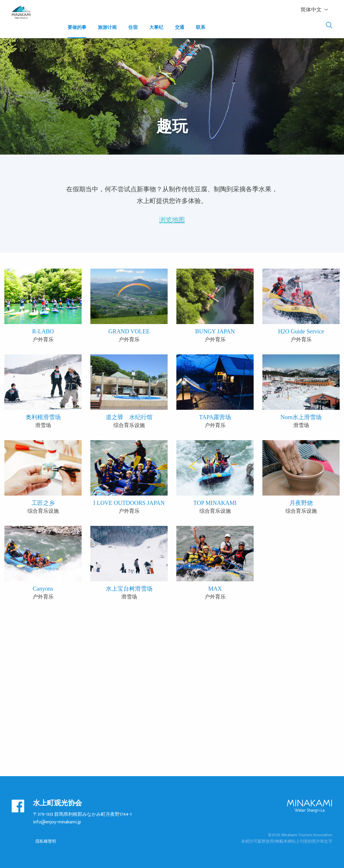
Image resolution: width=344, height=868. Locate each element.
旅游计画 (107, 28)
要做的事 (77, 28)
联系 (201, 28)
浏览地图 (172, 219)
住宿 (133, 28)
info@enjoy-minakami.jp (57, 822)
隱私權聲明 (46, 841)
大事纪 (156, 28)
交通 (180, 28)
